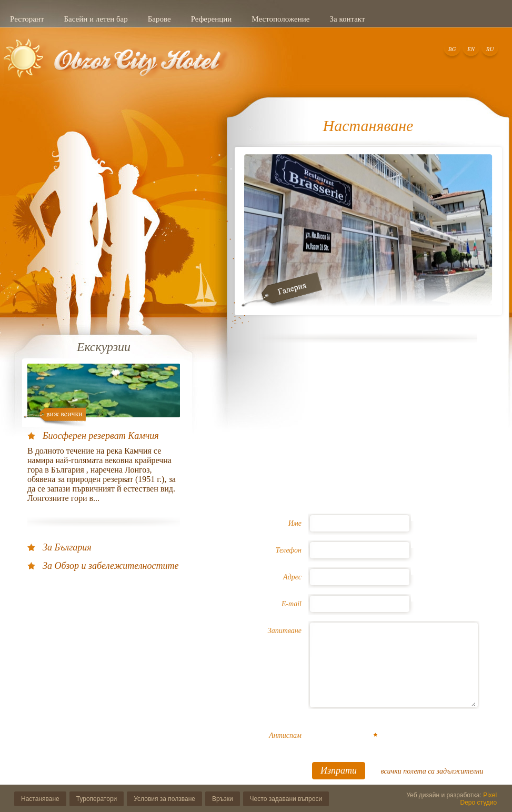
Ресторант (27, 19)
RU (490, 49)
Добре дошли (117, 65)
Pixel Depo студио (479, 799)
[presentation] (393, 740)
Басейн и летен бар (96, 19)
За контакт (347, 19)
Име (295, 523)
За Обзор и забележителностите (111, 566)
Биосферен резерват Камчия (101, 436)
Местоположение (280, 19)
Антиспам (285, 735)
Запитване (285, 631)
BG (452, 49)
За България (67, 547)
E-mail (292, 604)
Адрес (292, 577)
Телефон (289, 550)
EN (471, 49)
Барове (159, 19)
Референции (212, 19)
